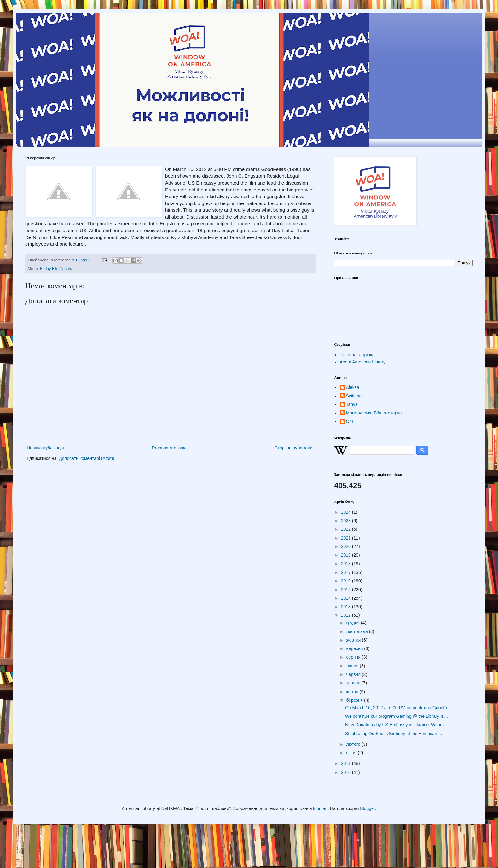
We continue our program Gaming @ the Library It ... (397, 716)
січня (352, 753)
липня (353, 666)
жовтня (354, 640)
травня (354, 683)
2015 (347, 590)
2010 (347, 772)
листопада (357, 631)
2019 (347, 555)
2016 (347, 581)
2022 (347, 529)
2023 (347, 521)
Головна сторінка (169, 448)
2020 (347, 546)
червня (354, 674)
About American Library (363, 362)
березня (355, 700)
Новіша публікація (45, 448)
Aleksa (353, 387)
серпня (354, 657)
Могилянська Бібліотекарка (374, 413)
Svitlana (354, 396)
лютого (354, 744)
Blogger (367, 808)
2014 (347, 598)
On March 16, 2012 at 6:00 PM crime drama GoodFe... (399, 708)
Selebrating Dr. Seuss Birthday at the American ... (394, 734)
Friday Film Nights (56, 269)
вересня (355, 648)
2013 (347, 607)
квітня (353, 692)
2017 (347, 572)
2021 (347, 538)
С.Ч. (350, 421)
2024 (347, 512)
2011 (347, 763)
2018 (347, 564)
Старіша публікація (294, 448)
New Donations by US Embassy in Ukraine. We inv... (397, 725)
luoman (320, 808)
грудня (353, 623)
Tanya (352, 404)
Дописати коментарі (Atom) (87, 458)
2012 (347, 615)
